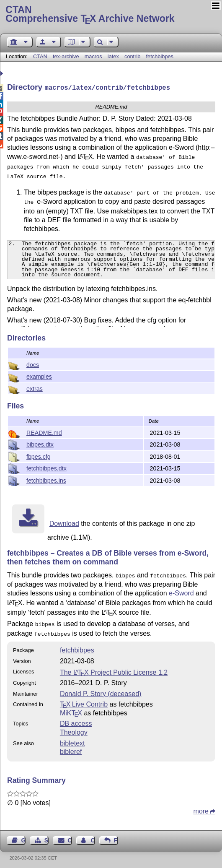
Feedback (116, 837)
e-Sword (181, 591)
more (201, 808)
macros (93, 56)
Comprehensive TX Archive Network (111, 15)
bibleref (71, 748)
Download (64, 523)
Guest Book (23, 837)
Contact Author (93, 837)
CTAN (40, 56)
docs (33, 364)
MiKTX (71, 710)
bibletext (72, 740)
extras (35, 388)
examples (39, 376)
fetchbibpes (160, 56)
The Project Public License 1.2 (114, 669)
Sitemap (46, 837)
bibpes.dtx (40, 444)
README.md (44, 432)
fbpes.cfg (39, 456)
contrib (132, 56)
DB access (76, 720)
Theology (74, 729)
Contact (70, 837)
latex (113, 56)
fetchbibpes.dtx (46, 468)
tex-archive (66, 56)
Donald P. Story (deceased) (101, 690)
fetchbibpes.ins (46, 480)
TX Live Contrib (84, 701)
